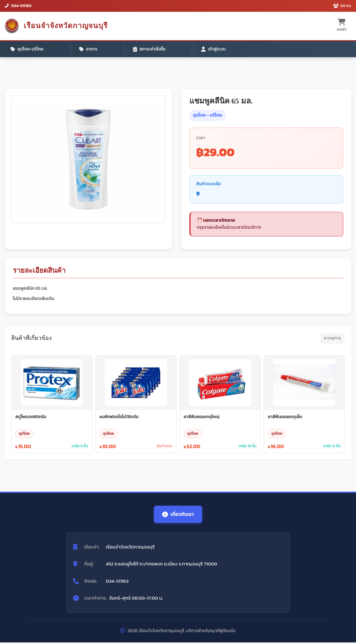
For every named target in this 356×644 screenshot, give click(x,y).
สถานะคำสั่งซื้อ (113, 49)
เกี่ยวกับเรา (178, 516)
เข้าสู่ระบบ (159, 49)
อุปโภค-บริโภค (28, 49)
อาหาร (71, 49)
